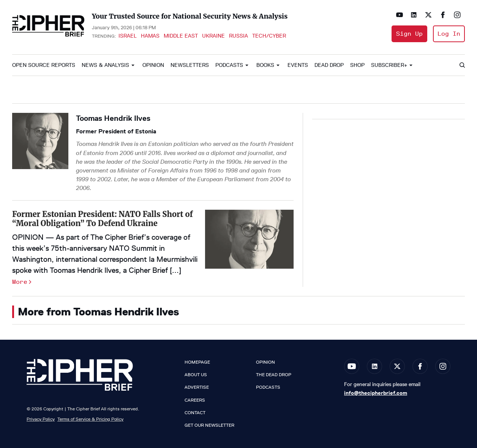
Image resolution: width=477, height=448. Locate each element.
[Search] (462, 65)
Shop (357, 65)
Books (265, 65)
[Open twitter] (428, 15)
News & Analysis (105, 65)
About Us (196, 375)
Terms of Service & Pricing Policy (90, 419)
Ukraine (213, 36)
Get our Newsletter (209, 425)
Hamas (150, 36)
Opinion (153, 65)
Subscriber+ (389, 65)
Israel (128, 36)
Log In (449, 34)
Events (298, 65)
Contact (195, 413)
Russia (238, 36)
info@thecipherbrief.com (376, 393)
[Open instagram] (457, 15)
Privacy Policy (41, 419)
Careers (195, 400)
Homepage (197, 362)
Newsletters (190, 65)
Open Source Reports (44, 65)
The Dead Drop (274, 375)
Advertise (197, 387)
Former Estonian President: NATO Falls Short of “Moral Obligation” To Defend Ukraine (103, 219)
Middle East (181, 36)
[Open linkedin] (414, 15)
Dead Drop (329, 65)
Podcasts (229, 65)
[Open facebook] (443, 15)
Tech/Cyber (269, 36)
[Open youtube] (400, 15)
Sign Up (409, 34)
